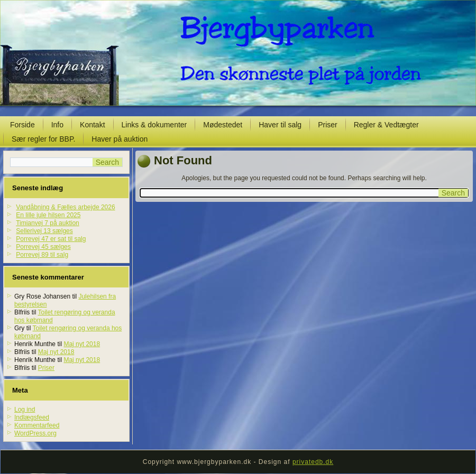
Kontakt (92, 125)
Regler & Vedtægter (386, 125)
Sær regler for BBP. (43, 139)
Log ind (25, 410)
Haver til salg (280, 125)
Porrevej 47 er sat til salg (51, 239)
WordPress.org (35, 433)
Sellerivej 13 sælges (44, 231)
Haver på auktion (120, 139)
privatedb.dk (313, 462)
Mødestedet (223, 125)
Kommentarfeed (37, 425)
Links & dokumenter (154, 125)
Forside (22, 125)
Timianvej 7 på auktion (48, 223)
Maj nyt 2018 (82, 344)
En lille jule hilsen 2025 (48, 215)
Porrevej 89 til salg (42, 255)
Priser (328, 125)
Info (57, 125)
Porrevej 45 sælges (43, 247)
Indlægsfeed (32, 417)
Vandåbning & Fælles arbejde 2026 (65, 207)
